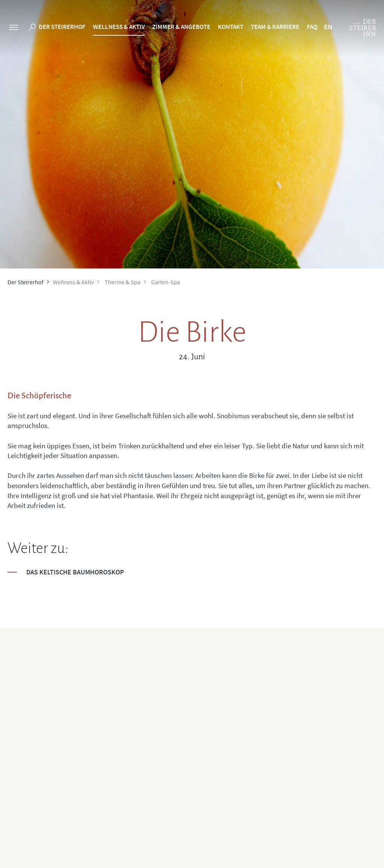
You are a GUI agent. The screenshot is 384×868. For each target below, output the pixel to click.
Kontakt (231, 27)
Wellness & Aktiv (119, 27)
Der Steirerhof (62, 27)
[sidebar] (14, 28)
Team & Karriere (275, 27)
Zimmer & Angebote (181, 27)
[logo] (363, 28)
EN (328, 27)
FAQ (312, 27)
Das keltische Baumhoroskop (75, 572)
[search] (32, 28)
